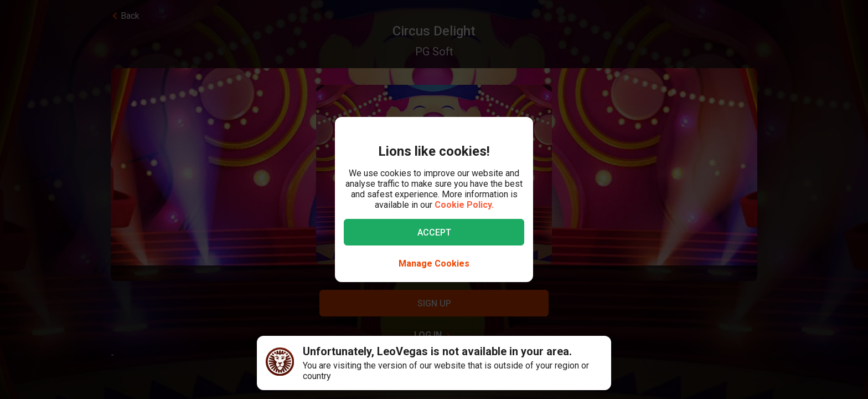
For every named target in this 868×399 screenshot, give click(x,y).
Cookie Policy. (464, 205)
